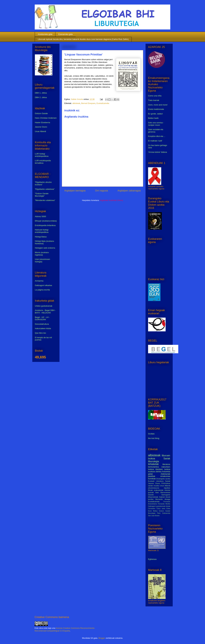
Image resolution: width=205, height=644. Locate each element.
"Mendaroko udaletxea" (45, 200)
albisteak (76, 103)
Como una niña (155, 96)
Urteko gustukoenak (44, 306)
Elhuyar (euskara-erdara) (46, 221)
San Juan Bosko (154, 516)
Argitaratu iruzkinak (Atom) (111, 200)
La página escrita (42, 290)
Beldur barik (153, 118)
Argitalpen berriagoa (75, 191)
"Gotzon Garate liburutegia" (42, 195)
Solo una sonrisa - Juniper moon (156, 124)
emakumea (165, 476)
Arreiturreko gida (45, 34)
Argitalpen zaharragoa (129, 191)
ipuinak (151, 492)
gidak (150, 474)
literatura (166, 464)
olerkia (159, 472)
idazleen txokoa (163, 469)
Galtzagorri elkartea (43, 285)
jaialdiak (152, 476)
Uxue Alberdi (40, 131)
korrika (151, 499)
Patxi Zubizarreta (164, 513)
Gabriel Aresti (165, 497)
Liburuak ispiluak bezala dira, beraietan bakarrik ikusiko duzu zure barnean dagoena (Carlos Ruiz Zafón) (83, 39)
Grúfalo (151, 434)
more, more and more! (158, 105)
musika (156, 486)
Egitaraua (152, 559)
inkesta (167, 490)
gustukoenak (161, 506)
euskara (152, 472)
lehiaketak (153, 464)
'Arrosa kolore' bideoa (158, 152)
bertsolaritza (153, 467)
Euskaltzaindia (103, 103)
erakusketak (159, 490)
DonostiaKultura (42, 324)
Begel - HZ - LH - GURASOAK (42, 318)
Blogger (102, 638)
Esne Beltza (153, 511)
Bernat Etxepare (88, 103)
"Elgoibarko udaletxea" (45, 189)
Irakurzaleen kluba (43, 328)
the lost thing (154, 438)
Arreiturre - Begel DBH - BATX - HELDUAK (45, 311)
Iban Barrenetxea (163, 492)
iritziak (168, 506)
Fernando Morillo (164, 504)
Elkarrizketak (153, 497)
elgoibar (167, 488)
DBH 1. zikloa (41, 93)
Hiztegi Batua (41, 237)
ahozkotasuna (154, 488)
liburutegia (154, 461)
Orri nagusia (102, 191)
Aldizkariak (165, 474)
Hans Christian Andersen (46, 118)
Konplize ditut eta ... (157, 136)
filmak (150, 490)
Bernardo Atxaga (163, 499)
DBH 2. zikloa (41, 97)
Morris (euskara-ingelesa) (42, 254)
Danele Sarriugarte (159, 495)
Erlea (168, 509)
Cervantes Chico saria (157, 509)
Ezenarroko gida (66, 34)
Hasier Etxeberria (42, 122)
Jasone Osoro (41, 127)
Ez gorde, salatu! (155, 114)
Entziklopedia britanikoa (45, 225)
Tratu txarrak (154, 100)
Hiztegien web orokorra (45, 248)
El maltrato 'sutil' (155, 141)
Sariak (167, 459)
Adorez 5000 (40, 216)
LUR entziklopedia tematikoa (43, 162)
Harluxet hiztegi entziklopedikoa (42, 231)
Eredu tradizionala (156, 109)
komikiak (152, 479)
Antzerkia (166, 472)
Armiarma (39, 281)
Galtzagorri (152, 506)
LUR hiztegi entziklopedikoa (42, 155)
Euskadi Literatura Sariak (159, 481)
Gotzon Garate (41, 113)
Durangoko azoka (163, 479)
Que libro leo (40, 333)
